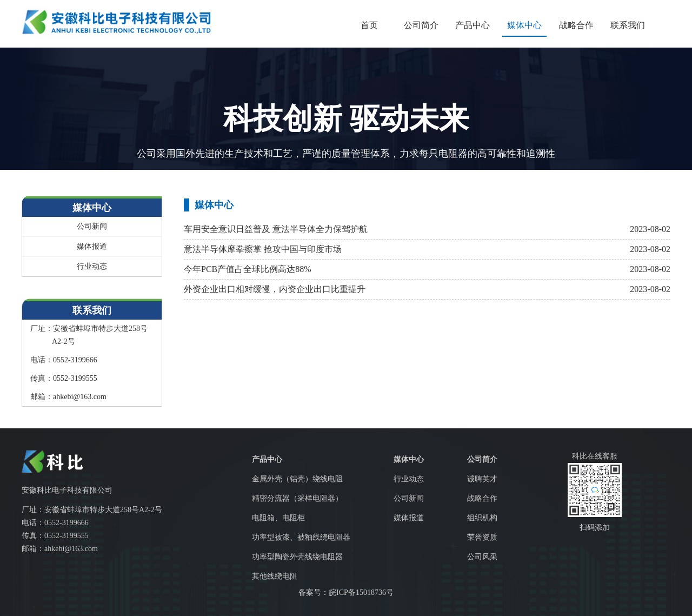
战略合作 (576, 25)
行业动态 (92, 266)
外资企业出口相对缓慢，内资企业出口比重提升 (275, 289)
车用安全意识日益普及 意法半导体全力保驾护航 (276, 229)
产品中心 (473, 25)
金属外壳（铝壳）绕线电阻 (297, 479)
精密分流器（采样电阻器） (297, 498)
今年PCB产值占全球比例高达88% (248, 269)
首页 (369, 25)
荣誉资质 (482, 537)
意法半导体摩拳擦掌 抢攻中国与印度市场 (263, 249)
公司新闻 (92, 226)
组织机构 (482, 518)
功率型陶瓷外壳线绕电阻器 (297, 557)
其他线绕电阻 (275, 576)
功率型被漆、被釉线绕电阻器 (301, 537)
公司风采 (482, 557)
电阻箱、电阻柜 (278, 518)
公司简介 (421, 25)
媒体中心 (524, 25)
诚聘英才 (482, 479)
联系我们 (628, 25)
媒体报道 (92, 246)
